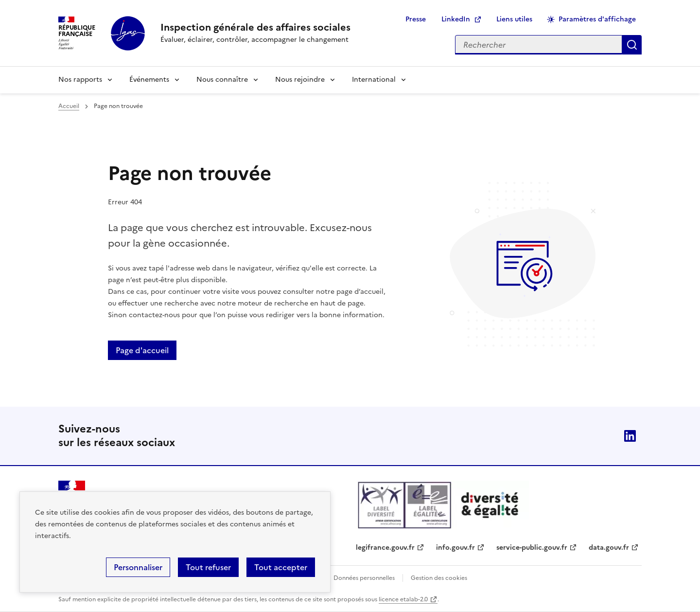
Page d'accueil (142, 350)
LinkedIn (456, 19)
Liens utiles (514, 19)
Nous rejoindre (300, 80)
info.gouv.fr (455, 548)
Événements (149, 80)
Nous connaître (222, 80)
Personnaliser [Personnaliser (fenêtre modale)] (138, 567)
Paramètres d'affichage (597, 19)
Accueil (69, 106)
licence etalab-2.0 (403, 599)
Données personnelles (364, 578)
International (374, 80)
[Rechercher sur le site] (539, 45)
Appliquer (632, 45)
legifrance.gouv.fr (385, 548)
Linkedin (630, 436)
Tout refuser (208, 567)
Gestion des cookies (439, 578)
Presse (416, 19)
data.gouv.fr (609, 548)
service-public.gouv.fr (532, 548)
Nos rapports (80, 80)
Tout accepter (281, 567)
